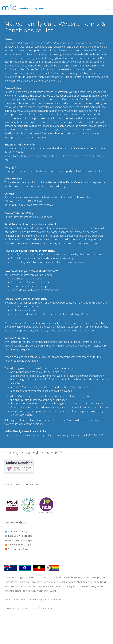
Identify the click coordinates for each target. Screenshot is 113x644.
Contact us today (18, 531)
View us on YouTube (20, 545)
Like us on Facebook (20, 536)
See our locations (18, 549)
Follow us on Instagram (22, 540)
